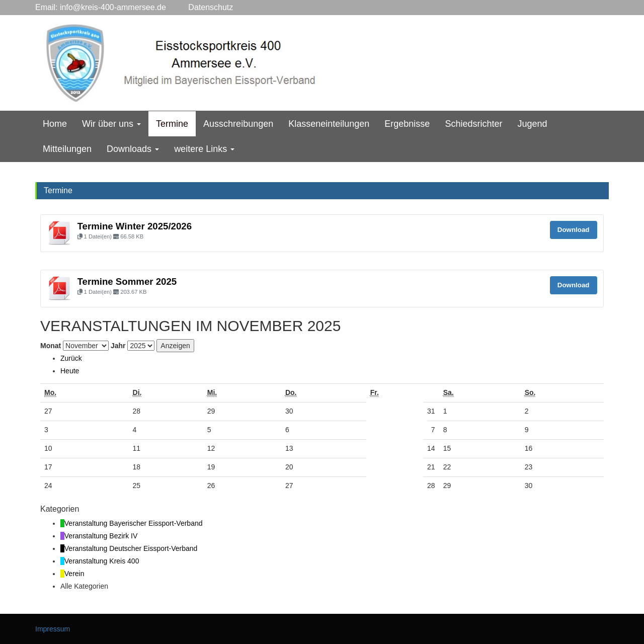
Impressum (53, 629)
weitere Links (204, 149)
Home (55, 124)
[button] (71, 358)
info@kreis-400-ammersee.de (113, 7)
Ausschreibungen (238, 124)
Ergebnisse (407, 124)
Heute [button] (70, 371)
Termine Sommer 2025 (127, 281)
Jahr (118, 346)
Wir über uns (111, 124)
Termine (172, 124)
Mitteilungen (67, 149)
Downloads (133, 149)
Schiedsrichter (473, 124)
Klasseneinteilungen (329, 124)
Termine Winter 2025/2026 (135, 226)
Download (574, 230)
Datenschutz (199, 7)
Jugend (532, 124)
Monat (51, 346)
